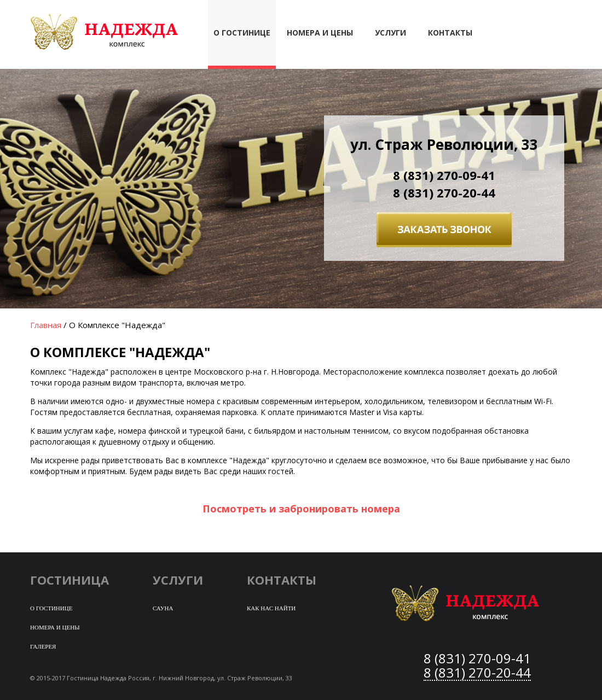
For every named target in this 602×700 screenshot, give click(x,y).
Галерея (43, 646)
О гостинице (51, 608)
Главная (46, 325)
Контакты (450, 33)
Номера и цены (320, 33)
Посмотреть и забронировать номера (301, 509)
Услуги (390, 33)
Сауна (163, 608)
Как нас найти (271, 608)
